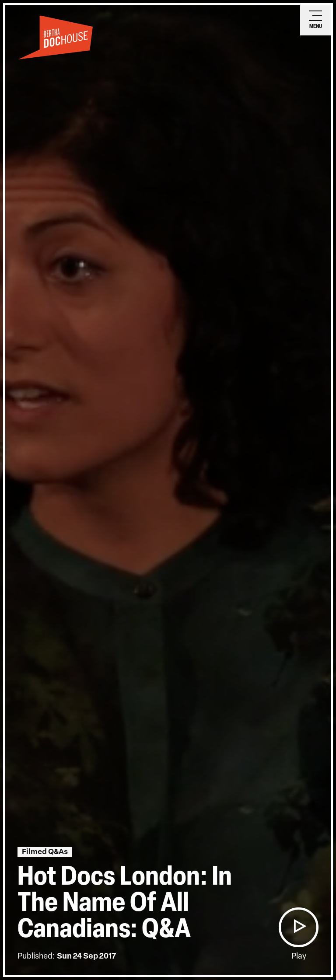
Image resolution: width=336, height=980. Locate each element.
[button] (298, 927)
